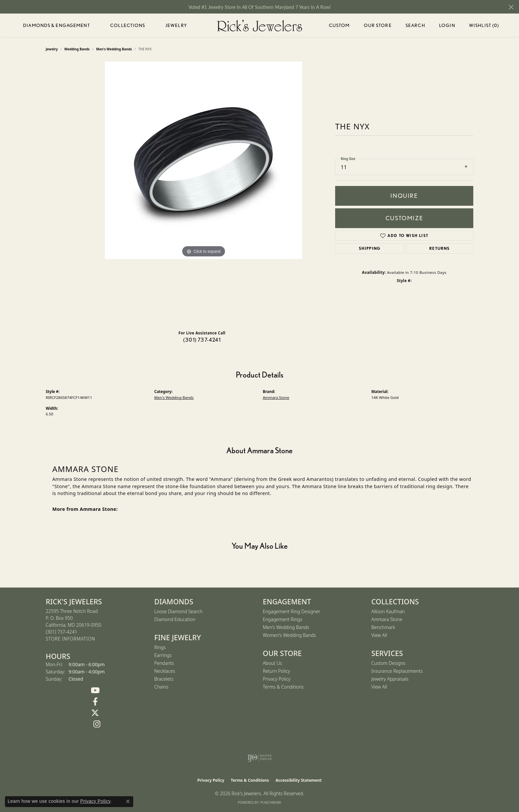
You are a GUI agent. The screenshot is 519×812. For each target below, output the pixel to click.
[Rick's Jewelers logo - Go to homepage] (259, 25)
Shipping (370, 248)
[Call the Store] (62, 632)
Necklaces (165, 671)
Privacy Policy (277, 679)
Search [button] (415, 25)
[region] (204, 193)
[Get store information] (70, 639)
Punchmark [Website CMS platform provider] (271, 802)
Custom (339, 25)
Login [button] (447, 26)
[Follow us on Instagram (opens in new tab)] (97, 724)
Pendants (164, 663)
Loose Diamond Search (178, 611)
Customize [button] (404, 218)
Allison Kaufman (388, 611)
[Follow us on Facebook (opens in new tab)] (95, 702)
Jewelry (176, 25)
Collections (128, 25)
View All (379, 635)
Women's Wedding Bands (289, 635)
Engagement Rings (283, 619)
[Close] (511, 7)
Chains (161, 687)
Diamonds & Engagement (57, 25)
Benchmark (383, 627)
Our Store (378, 25)
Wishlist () (484, 26)
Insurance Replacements (397, 671)
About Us (272, 663)
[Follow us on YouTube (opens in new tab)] (95, 691)
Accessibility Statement (299, 780)
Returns (439, 248)
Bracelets (164, 679)
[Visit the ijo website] (260, 758)
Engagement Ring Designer (291, 611)
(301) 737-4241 (202, 340)
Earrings (163, 655)
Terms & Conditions (283, 687)
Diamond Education (175, 619)
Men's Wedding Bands (174, 397)
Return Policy (276, 671)
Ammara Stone (276, 397)
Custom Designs (388, 663)
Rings (160, 647)
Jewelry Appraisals (390, 679)
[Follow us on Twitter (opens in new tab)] (95, 713)
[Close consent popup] (128, 801)
